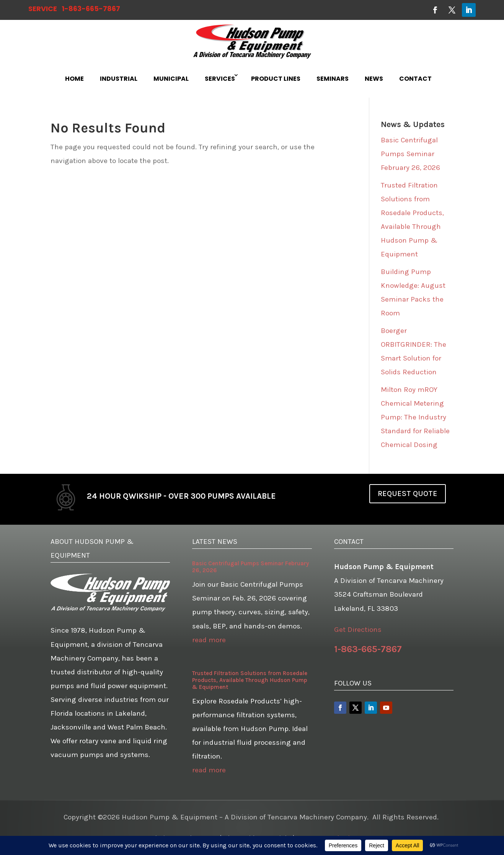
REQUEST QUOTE (408, 494)
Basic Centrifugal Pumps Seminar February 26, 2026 (410, 154)
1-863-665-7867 (91, 9)
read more (209, 640)
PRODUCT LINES (276, 79)
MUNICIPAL (171, 79)
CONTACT (415, 79)
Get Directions (358, 630)
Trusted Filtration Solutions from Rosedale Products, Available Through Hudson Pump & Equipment (250, 680)
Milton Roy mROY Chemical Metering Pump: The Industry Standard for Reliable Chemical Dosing (415, 417)
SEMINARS (333, 79)
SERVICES (220, 79)
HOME (74, 79)
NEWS (374, 79)
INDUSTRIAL (119, 79)
